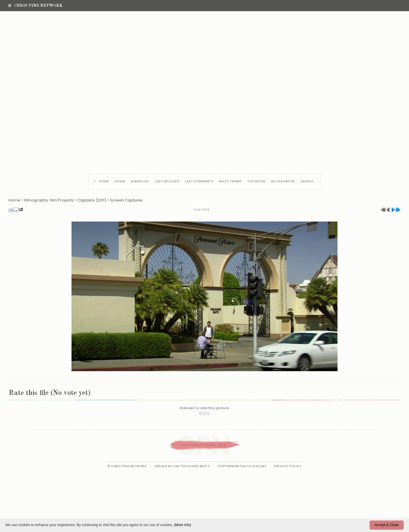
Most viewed (230, 182)
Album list (140, 182)
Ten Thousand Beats (192, 466)
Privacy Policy (288, 466)
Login (120, 182)
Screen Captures (126, 200)
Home (104, 182)
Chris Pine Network (35, 6)
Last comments (199, 182)
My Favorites (283, 182)
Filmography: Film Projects (49, 200)
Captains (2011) (92, 200)
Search (307, 182)
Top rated (257, 182)
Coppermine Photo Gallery (242, 466)
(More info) (182, 525)
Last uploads (167, 182)
